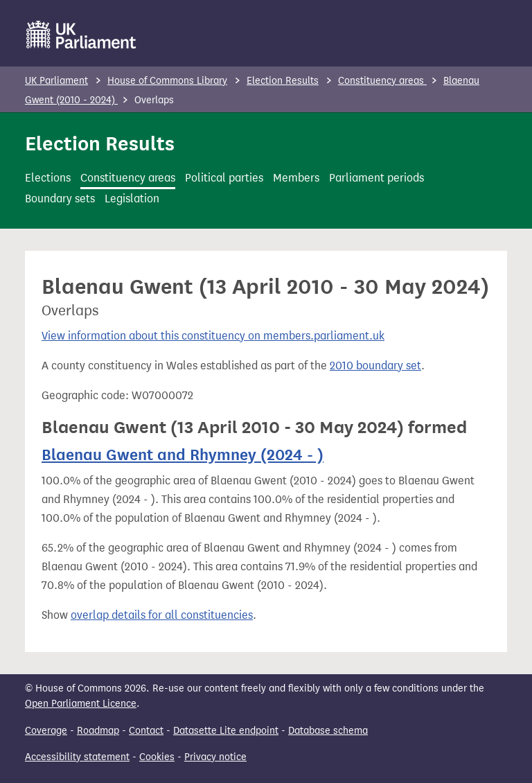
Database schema (328, 731)
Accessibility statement (77, 757)
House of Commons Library (167, 81)
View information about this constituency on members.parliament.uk (213, 336)
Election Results (283, 81)
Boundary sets (60, 199)
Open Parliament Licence (81, 704)
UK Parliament (56, 81)
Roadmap (98, 731)
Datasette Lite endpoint (226, 731)
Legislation (132, 199)
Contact (146, 731)
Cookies (157, 757)
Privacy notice (215, 757)
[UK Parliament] (81, 35)
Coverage (46, 731)
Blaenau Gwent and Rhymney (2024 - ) (183, 455)
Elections (48, 178)
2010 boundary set (375, 366)
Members (296, 178)
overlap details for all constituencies (162, 615)
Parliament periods (376, 178)
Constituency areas (382, 81)
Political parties (224, 178)
